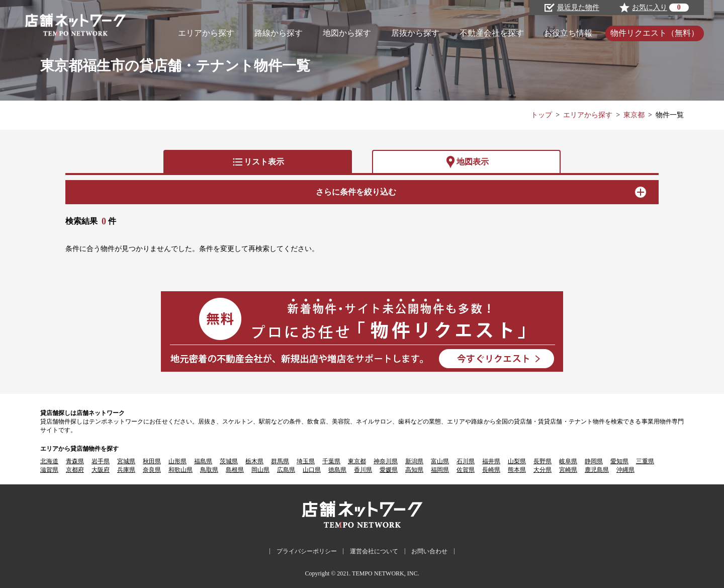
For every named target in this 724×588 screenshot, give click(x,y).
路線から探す (279, 33)
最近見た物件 (572, 8)
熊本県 (517, 470)
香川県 (363, 470)
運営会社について (374, 551)
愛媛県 (389, 470)
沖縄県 (625, 470)
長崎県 (491, 470)
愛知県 (619, 461)
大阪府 (101, 470)
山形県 (177, 461)
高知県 (414, 470)
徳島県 (337, 470)
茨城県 (229, 461)
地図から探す (347, 33)
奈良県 (152, 470)
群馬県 (280, 461)
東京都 (634, 115)
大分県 (542, 470)
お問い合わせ (429, 551)
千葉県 (331, 461)
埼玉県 (306, 461)
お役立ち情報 (568, 33)
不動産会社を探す (492, 33)
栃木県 (254, 461)
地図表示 (467, 162)
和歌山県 (180, 470)
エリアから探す (206, 33)
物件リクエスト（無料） (655, 33)
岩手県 (101, 461)
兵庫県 (126, 470)
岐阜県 (568, 461)
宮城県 (126, 461)
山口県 (312, 470)
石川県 (466, 461)
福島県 (203, 461)
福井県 (491, 461)
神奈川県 (386, 461)
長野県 (542, 461)
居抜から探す (415, 33)
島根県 (235, 470)
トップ (541, 115)
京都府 (75, 470)
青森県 (75, 461)
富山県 (440, 461)
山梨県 (517, 461)
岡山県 (260, 470)
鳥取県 (209, 470)
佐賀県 (466, 470)
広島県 (286, 470)
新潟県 (414, 461)
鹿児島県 (597, 470)
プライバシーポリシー (307, 551)
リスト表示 (258, 162)
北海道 (49, 461)
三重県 (645, 461)
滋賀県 (49, 470)
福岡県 (440, 470)
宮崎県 (568, 470)
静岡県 (594, 461)
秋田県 (152, 461)
